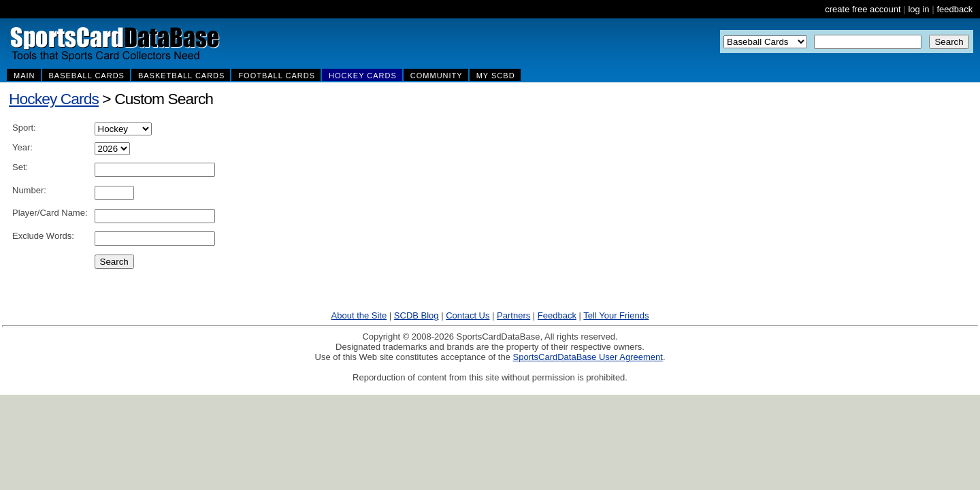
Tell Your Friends (616, 315)
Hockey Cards (54, 99)
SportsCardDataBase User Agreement (587, 357)
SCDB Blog (416, 315)
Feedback (557, 315)
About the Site (359, 315)
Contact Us (468, 315)
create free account (863, 9)
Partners (513, 315)
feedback (954, 9)
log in (918, 9)
